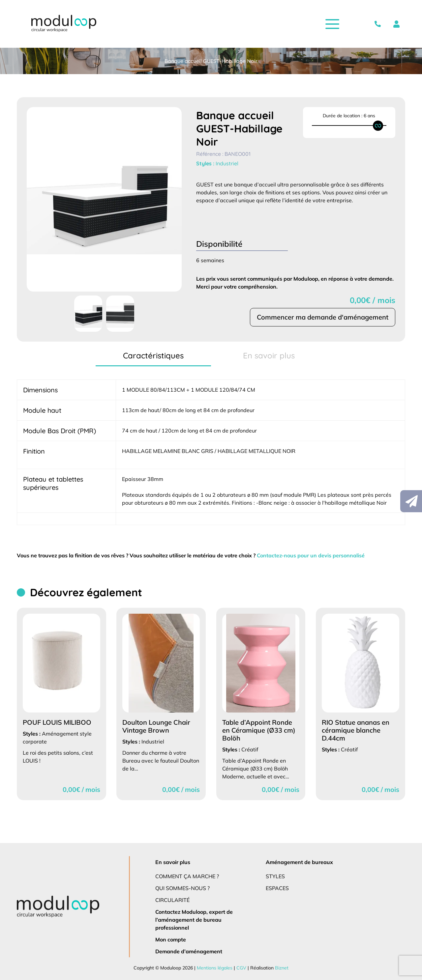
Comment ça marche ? (187, 876)
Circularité (173, 900)
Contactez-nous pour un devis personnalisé (317, 555)
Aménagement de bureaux (299, 862)
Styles (276, 876)
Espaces (278, 888)
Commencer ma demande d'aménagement (322, 317)
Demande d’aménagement (188, 951)
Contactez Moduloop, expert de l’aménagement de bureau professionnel (194, 920)
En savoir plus (173, 862)
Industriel (227, 163)
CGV (240, 968)
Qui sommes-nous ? (183, 888)
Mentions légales (214, 968)
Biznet (280, 968)
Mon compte (171, 939)
